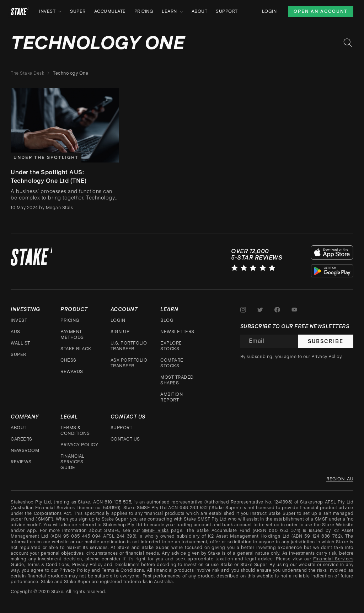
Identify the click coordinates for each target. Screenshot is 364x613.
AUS (15, 332)
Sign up (120, 332)
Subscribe (326, 341)
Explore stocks (171, 346)
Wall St (20, 343)
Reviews (21, 462)
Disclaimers (127, 565)
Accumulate (110, 11)
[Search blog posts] (348, 43)
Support (227, 11)
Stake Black (76, 349)
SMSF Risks (155, 531)
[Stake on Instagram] (243, 310)
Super (78, 11)
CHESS (68, 360)
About (200, 11)
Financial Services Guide (73, 462)
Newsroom (25, 451)
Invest (50, 11)
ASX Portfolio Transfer (129, 363)
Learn (172, 11)
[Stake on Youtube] (294, 310)
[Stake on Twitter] (260, 310)
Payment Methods (72, 335)
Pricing (144, 11)
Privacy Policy (79, 445)
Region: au (340, 479)
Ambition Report (172, 397)
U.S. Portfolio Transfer (129, 346)
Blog (167, 320)
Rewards (72, 372)
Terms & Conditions (75, 431)
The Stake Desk (27, 73)
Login (269, 11)
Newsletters (177, 332)
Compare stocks (172, 363)
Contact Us (125, 439)
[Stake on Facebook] (277, 310)
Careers (22, 439)
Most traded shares (177, 380)
